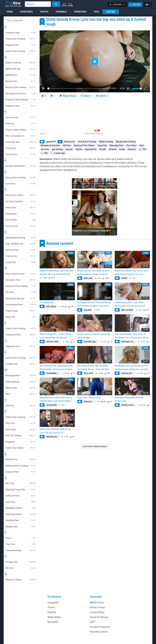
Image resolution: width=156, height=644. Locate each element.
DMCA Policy (97, 603)
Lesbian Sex (20, 364)
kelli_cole (88, 278)
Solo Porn (20, 502)
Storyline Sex (20, 520)
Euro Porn (20, 184)
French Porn (20, 226)
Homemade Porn (20, 305)
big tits (79, 149)
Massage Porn (20, 375)
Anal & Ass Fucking (20, 39)
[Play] (44, 88)
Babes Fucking (20, 63)
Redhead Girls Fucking (20, 466)
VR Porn (20, 568)
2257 (92, 622)
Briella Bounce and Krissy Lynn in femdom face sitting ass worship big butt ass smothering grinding (131, 368)
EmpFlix (52, 612)
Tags (96, 12)
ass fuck (45, 149)
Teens (20, 538)
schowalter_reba (53, 373)
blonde (103, 149)
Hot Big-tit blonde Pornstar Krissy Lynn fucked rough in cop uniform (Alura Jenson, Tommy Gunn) (94, 304)
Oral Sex (20, 406)
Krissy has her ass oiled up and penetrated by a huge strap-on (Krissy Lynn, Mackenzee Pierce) (94, 273)
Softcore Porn (20, 496)
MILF (20, 394)
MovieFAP (53, 622)
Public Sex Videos (20, 448)
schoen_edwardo (53, 342)
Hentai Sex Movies (20, 298)
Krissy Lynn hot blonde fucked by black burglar (94, 336)
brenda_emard (53, 437)
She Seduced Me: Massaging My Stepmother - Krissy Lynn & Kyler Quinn (56, 368)
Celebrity (20, 124)
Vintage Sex (20, 562)
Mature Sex (20, 388)
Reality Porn (20, 459)
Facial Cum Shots (20, 195)
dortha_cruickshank (129, 405)
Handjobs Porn (20, 280)
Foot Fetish (20, 220)
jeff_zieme (51, 306)
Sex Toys (20, 483)
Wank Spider (54, 617)
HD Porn (20, 292)
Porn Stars (20, 429)
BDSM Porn (20, 75)
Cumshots (20, 148)
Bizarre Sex (20, 81)
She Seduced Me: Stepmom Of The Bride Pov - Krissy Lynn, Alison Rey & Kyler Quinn (132, 336)
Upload (135, 4)
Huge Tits (20, 317)
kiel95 (124, 278)
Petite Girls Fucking (20, 417)
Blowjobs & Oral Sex (20, 94)
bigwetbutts (91, 149)
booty (122, 149)
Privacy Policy (97, 607)
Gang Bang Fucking (20, 238)
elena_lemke (90, 401)
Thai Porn (20, 544)
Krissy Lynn (69, 142)
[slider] (79, 88)
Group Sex (20, 262)
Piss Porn (20, 423)
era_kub (87, 310)
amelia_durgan (128, 373)
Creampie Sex (20, 142)
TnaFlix (51, 607)
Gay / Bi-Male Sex (20, 244)
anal (141, 145)
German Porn (20, 250)
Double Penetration (20, 166)
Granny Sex (20, 256)
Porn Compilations (20, 136)
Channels (61, 12)
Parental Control (98, 632)
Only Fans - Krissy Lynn (89, 398)
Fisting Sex (20, 214)
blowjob (113, 149)
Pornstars (80, 12)
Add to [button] (101, 96)
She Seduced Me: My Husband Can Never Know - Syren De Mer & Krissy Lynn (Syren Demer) (94, 368)
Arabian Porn (20, 45)
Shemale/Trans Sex (20, 490)
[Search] (56, 4)
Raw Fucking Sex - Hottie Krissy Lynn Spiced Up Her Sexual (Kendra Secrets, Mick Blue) (56, 336)
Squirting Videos (20, 514)
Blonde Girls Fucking (20, 87)
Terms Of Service (99, 617)
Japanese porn (20, 346)
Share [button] (85, 96)
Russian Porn (20, 472)
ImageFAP (53, 603)
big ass (69, 149)
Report (68, 96)
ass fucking (57, 149)
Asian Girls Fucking (20, 51)
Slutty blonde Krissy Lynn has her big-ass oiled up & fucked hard (56, 272)
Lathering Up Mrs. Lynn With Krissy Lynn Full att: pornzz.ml (130, 304)
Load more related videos (95, 446)
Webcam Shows (20, 580)
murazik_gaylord (91, 342)
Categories (26, 12)
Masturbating (20, 382)
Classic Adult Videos (20, 130)
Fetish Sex (20, 208)
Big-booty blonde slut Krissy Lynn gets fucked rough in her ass (131, 272)
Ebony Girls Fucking (20, 178)
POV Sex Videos (20, 436)
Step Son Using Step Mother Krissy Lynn (129, 399)
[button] (117, 5)
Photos (44, 12)
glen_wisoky (127, 310)
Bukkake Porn (20, 106)
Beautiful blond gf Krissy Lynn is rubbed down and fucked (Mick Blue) (56, 399)
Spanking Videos (20, 508)
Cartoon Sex (20, 117)
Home (10, 12)
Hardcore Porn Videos (20, 286)
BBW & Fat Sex (20, 69)
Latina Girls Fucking (20, 358)
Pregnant (20, 442)
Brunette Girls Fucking (20, 100)
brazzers (132, 149)
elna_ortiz (88, 373)
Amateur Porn (20, 33)
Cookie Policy (97, 612)
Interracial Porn (20, 335)
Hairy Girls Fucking (20, 274)
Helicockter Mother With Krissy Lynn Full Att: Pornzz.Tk (55, 431)
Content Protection (100, 627)
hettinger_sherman (129, 342)
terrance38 (51, 405)
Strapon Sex (20, 527)
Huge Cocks (20, 311)
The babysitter (47, 302)
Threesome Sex (20, 550)
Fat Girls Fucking (20, 201)
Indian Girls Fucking (20, 328)
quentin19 (51, 142)
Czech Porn (20, 154)
